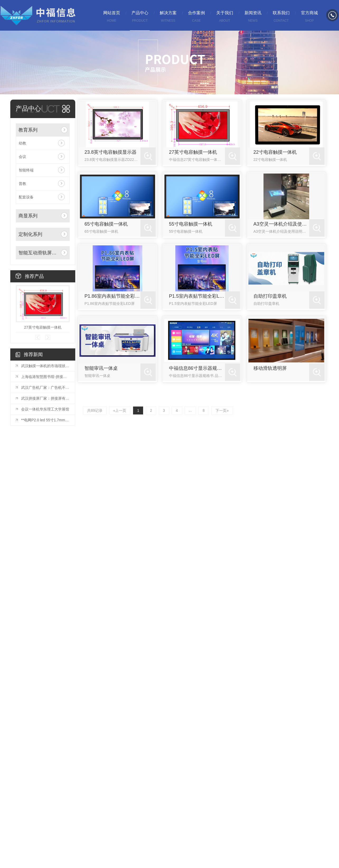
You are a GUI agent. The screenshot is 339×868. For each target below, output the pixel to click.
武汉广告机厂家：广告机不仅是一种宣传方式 (45, 388)
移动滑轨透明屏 (270, 368)
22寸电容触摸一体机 (275, 152)
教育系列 (28, 130)
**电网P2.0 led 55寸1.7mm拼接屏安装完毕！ (45, 420)
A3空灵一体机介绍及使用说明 (281, 224)
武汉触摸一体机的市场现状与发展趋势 (45, 366)
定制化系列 (30, 234)
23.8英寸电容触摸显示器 (110, 152)
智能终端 (26, 170)
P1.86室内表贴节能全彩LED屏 (112, 296)
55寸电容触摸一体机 (191, 224)
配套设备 (26, 197)
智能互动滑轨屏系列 (39, 253)
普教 (22, 184)
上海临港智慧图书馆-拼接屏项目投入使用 (45, 377)
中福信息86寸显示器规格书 (197, 368)
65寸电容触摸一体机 (106, 224)
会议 (22, 157)
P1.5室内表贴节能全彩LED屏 (197, 296)
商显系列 (28, 216)
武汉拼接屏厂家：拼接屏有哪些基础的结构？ (45, 398)
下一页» (221, 410)
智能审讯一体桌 (101, 368)
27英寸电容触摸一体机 (43, 327)
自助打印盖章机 (270, 296)
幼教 (22, 143)
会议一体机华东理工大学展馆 (45, 409)
